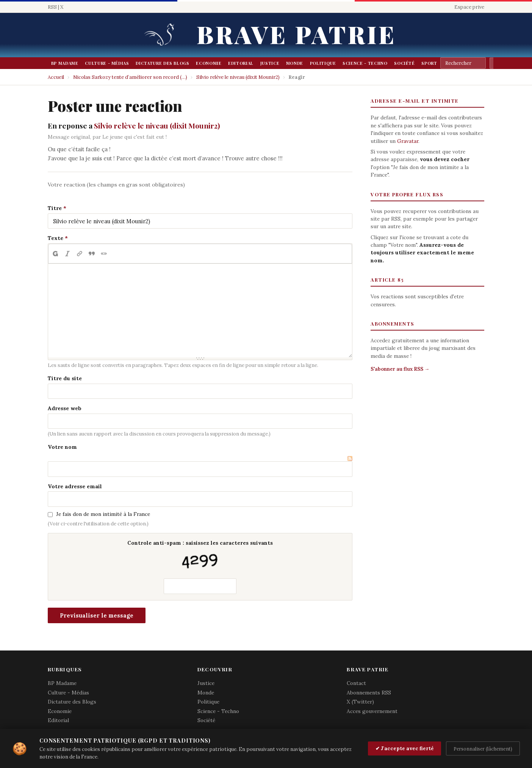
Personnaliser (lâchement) (483, 749)
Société (404, 63)
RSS (52, 7)
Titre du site (65, 378)
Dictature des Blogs (162, 63)
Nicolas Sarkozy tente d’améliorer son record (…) (130, 77)
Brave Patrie (296, 34)
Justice (270, 63)
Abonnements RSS (369, 693)
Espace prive (469, 7)
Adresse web (65, 408)
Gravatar (408, 141)
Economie (209, 63)
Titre (55, 208)
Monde (295, 63)
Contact (356, 683)
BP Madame (65, 63)
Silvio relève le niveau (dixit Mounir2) (238, 77)
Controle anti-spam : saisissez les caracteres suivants (200, 556)
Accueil (56, 77)
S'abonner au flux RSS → (400, 369)
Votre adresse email (75, 486)
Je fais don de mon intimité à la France (103, 514)
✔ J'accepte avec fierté (405, 748)
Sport (429, 63)
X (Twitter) (360, 702)
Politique (323, 63)
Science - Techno (365, 63)
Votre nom (62, 447)
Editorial (241, 63)
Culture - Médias (107, 63)
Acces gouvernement (372, 711)
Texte (56, 238)
